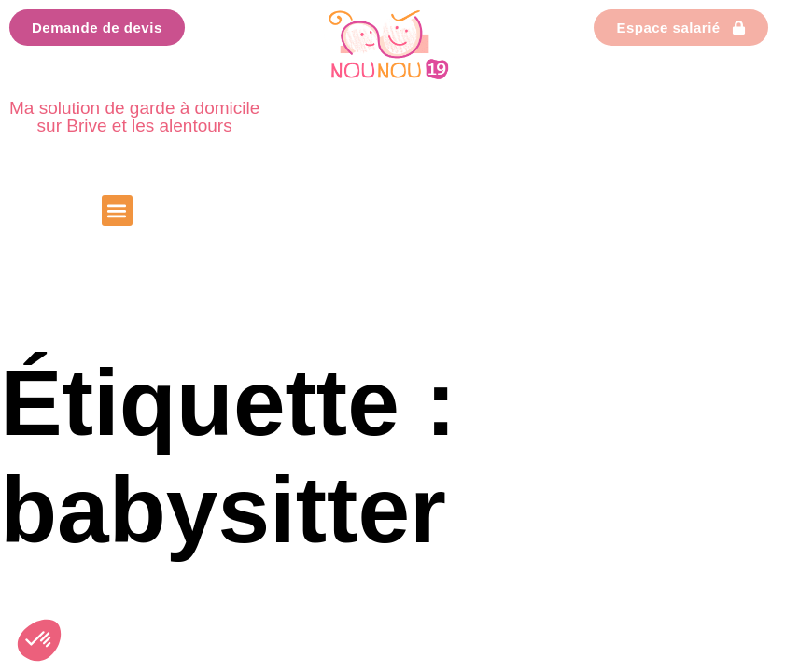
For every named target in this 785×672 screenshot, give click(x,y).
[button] (117, 210)
